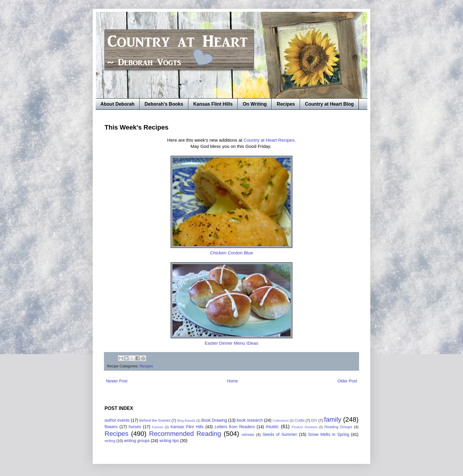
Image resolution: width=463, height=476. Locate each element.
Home (232, 381)
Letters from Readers (235, 427)
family (332, 419)
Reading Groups (338, 427)
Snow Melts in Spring (329, 434)
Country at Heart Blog (329, 104)
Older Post (347, 381)
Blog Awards (186, 421)
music (272, 427)
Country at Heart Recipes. (270, 140)
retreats (248, 435)
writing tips (169, 441)
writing (110, 441)
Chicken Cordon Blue (231, 253)
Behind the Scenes (155, 421)
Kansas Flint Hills (213, 104)
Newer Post (117, 381)
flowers (111, 427)
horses (135, 427)
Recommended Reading (185, 434)
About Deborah (118, 104)
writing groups (137, 441)
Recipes (286, 104)
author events (117, 420)
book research (250, 420)
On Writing (255, 104)
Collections (281, 421)
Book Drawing (214, 420)
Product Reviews (304, 427)
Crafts (300, 421)
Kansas (158, 427)
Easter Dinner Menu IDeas (231, 343)
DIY (314, 421)
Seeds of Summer (280, 434)
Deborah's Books (164, 104)
